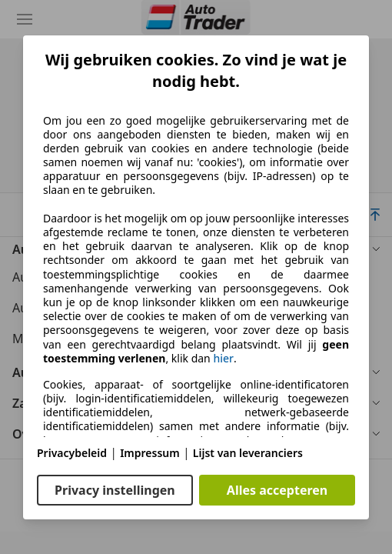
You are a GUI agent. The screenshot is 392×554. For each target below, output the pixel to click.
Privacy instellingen (115, 490)
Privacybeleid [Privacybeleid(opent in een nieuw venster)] (72, 453)
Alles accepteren (277, 490)
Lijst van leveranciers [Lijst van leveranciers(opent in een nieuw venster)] (248, 453)
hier (223, 359)
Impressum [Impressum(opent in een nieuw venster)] (150, 453)
